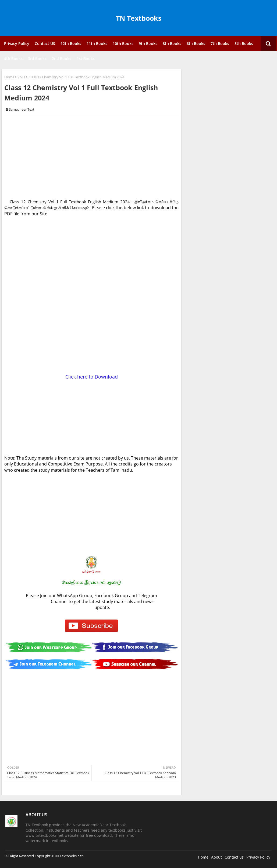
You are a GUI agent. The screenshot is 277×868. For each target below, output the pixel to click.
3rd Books (37, 59)
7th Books (220, 43)
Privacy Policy (17, 43)
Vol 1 (21, 77)
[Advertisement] (94, 157)
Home (9, 77)
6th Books (196, 43)
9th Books (148, 43)
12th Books (71, 43)
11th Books (97, 43)
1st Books (86, 59)
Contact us (234, 857)
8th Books (172, 43)
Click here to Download (92, 377)
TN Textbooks (139, 18)
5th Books (244, 43)
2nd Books (62, 59)
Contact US (45, 43)
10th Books (123, 43)
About (216, 857)
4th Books (13, 59)
